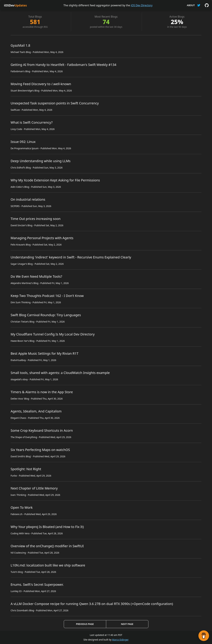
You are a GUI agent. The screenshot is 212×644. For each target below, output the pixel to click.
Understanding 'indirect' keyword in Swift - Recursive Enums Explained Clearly (71, 257)
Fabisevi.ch (17, 514)
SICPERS (15, 206)
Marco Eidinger (120, 640)
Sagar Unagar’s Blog (22, 264)
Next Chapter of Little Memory (34, 488)
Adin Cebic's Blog (20, 187)
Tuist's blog (17, 572)
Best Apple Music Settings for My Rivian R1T (44, 353)
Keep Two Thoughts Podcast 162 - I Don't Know (47, 296)
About (191, 5)
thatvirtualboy (18, 360)
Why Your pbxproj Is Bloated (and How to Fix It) (47, 527)
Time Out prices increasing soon (36, 219)
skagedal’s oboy (19, 379)
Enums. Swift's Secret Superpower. (37, 584)
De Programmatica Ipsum (25, 148)
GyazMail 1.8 (20, 45)
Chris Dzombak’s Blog (22, 610)
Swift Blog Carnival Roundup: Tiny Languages (46, 315)
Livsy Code (16, 129)
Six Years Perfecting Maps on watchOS (40, 450)
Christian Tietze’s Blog (22, 322)
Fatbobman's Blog (20, 71)
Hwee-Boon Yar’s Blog (23, 341)
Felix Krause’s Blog (21, 245)
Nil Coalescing (18, 553)
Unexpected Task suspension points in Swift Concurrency (55, 103)
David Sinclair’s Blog (21, 225)
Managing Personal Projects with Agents (42, 238)
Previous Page (85, 624)
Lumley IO (16, 591)
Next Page (127, 624)
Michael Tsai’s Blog (21, 52)
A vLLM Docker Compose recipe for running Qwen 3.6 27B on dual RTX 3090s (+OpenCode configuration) (92, 604)
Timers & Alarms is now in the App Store (42, 392)
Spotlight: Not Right (26, 469)
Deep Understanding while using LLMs (41, 161)
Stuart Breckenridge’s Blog (25, 91)
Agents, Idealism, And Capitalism (36, 411)
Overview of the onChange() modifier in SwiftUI (47, 546)
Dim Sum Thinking (21, 302)
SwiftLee (15, 110)
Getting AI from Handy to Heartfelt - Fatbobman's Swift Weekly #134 (63, 65)
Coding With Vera (20, 533)
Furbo (14, 476)
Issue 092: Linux (23, 142)
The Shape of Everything (24, 437)
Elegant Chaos (18, 418)
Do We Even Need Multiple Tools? (36, 276)
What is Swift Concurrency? (32, 122)
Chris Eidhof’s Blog (21, 168)
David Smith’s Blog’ (21, 456)
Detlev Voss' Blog (20, 399)
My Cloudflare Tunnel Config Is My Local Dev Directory (53, 334)
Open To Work (22, 507)
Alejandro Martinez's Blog (25, 283)
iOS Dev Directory (142, 5)
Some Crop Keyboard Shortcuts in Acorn (42, 430)
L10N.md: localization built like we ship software (48, 565)
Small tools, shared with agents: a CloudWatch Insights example (60, 373)
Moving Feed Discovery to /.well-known (41, 84)
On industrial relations (28, 199)
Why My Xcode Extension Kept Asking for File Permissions (55, 180)
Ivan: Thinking (18, 495)
